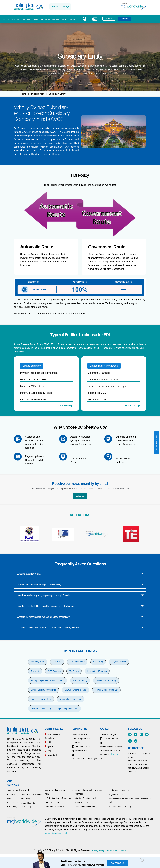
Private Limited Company (107, 690)
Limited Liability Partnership (43, 690)
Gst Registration (77, 662)
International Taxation (97, 671)
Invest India (16, 19)
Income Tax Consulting (106, 681)
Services (27, 19)
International (38, 19)
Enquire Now (157, 443)
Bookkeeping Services (41, 699)
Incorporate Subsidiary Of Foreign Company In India (54, 709)
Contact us (74, 19)
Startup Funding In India (75, 690)
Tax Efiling (74, 671)
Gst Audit (57, 662)
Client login (124, 19)
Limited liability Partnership (104, 366)
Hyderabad (51, 755)
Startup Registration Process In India (47, 681)
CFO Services (54, 671)
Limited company (32, 366)
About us (6, 19)
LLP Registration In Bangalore (58, 798)
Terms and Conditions (116, 850)
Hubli (48, 742)
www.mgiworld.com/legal (56, 833)
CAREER (64, 19)
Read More (65, 406)
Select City (60, 7)
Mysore (49, 746)
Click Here (114, 754)
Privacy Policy (98, 850)
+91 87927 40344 (82, 746)
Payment (109, 19)
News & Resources (52, 19)
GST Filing (98, 662)
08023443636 (80, 751)
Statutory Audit (38, 662)
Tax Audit (35, 671)
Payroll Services (119, 662)
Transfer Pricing (80, 681)
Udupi (48, 751)
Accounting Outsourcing (71, 699)
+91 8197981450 (110, 739)
